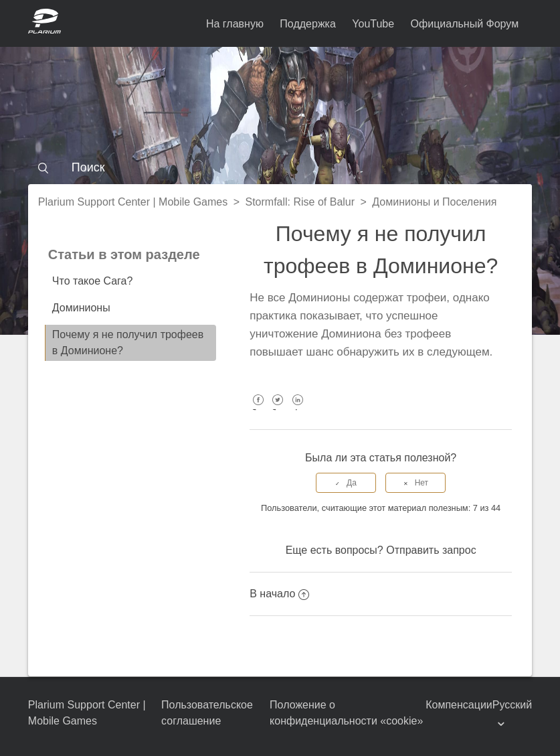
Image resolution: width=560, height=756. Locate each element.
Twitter (278, 409)
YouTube (373, 24)
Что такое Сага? (93, 281)
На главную (235, 24)
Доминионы (81, 308)
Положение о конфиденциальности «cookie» (346, 713)
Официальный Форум (465, 24)
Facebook (258, 409)
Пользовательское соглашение (207, 713)
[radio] (346, 483)
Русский (512, 705)
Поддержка (307, 24)
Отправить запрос (431, 550)
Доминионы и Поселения (434, 202)
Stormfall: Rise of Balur (300, 202)
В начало (279, 594)
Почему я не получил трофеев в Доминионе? (128, 343)
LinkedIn (297, 409)
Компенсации (459, 705)
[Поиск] (280, 167)
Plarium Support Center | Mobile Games (133, 202)
